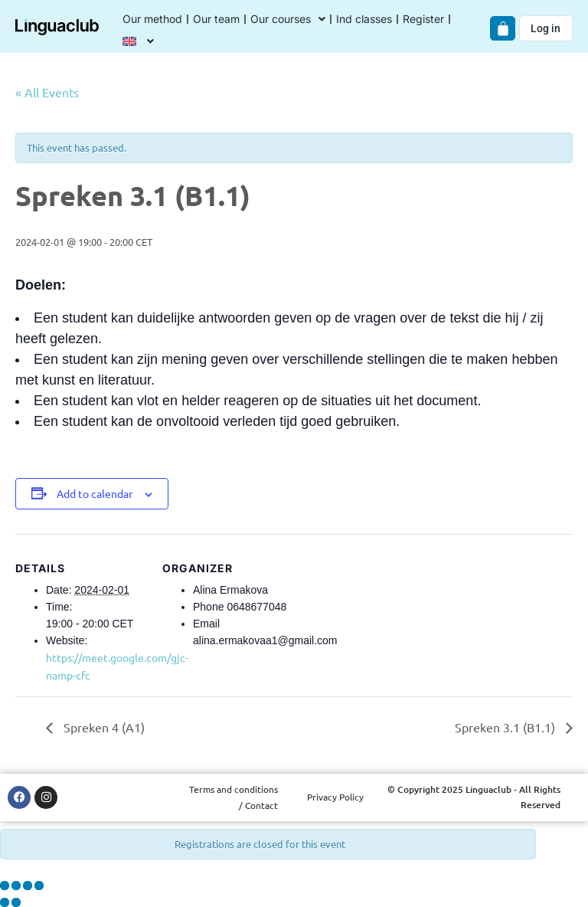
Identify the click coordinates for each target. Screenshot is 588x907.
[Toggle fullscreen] (16, 886)
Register (423, 19)
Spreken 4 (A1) (103, 727)
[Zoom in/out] (5, 886)
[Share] (28, 886)
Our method (152, 19)
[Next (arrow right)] (16, 902)
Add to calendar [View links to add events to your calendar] (95, 493)
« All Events (47, 92)
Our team (216, 19)
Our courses (288, 19)
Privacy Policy (335, 797)
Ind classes (364, 19)
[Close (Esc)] (39, 886)
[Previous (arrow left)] (5, 902)
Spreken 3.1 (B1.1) (506, 727)
